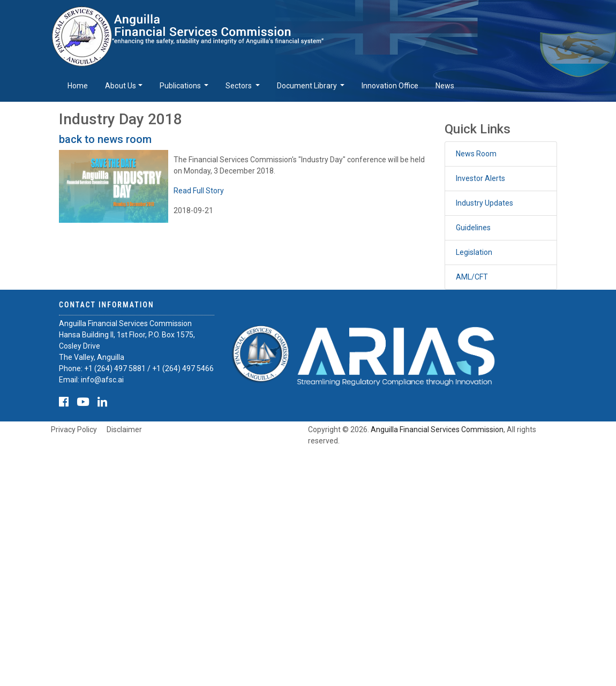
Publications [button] (181, 86)
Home (78, 86)
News (445, 86)
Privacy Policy (74, 429)
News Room (476, 154)
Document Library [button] (308, 86)
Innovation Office (390, 86)
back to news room (105, 139)
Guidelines (473, 228)
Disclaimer (124, 429)
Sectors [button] (239, 86)
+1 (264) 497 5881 (115, 368)
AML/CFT (472, 277)
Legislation (474, 252)
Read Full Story (199, 191)
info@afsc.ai (102, 380)
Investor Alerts (480, 178)
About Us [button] (121, 86)
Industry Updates (484, 203)
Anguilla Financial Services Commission (437, 429)
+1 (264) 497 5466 (183, 368)
